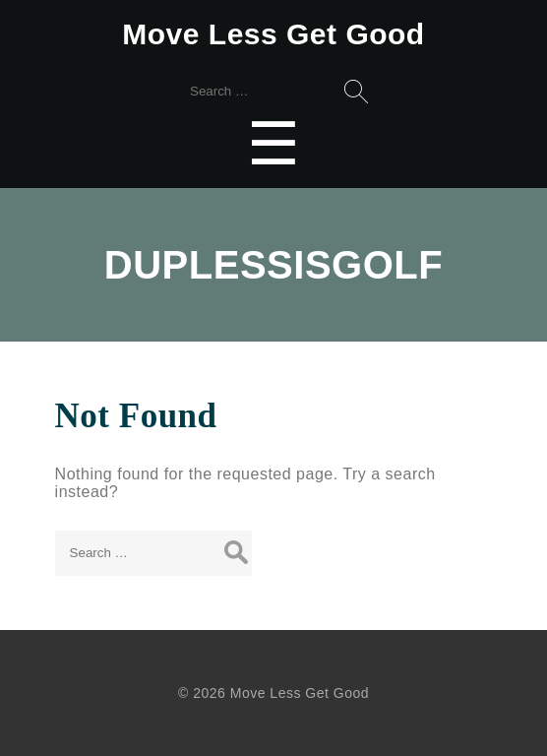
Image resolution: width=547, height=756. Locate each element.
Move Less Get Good (273, 34)
